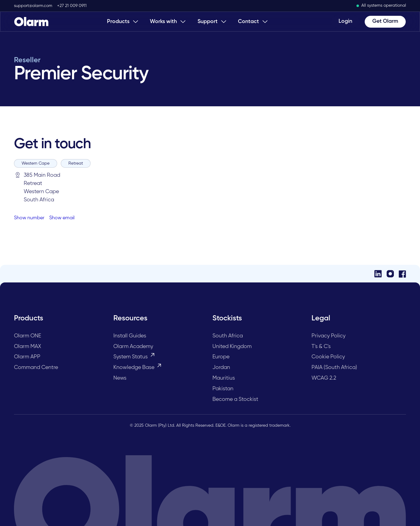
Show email (62, 218)
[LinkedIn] (378, 274)
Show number (29, 218)
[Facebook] (402, 274)
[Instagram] (390, 274)
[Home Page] (31, 22)
